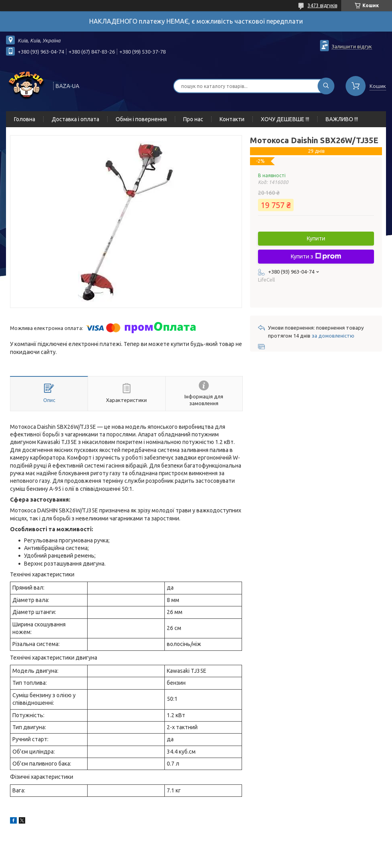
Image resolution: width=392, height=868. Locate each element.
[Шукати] (326, 86)
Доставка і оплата (75, 119)
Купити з (316, 256)
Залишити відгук (352, 46)
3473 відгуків (322, 5)
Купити (316, 238)
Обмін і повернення (141, 119)
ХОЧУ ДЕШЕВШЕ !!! (285, 119)
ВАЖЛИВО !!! (342, 119)
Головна (25, 119)
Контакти (232, 119)
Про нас (193, 119)
